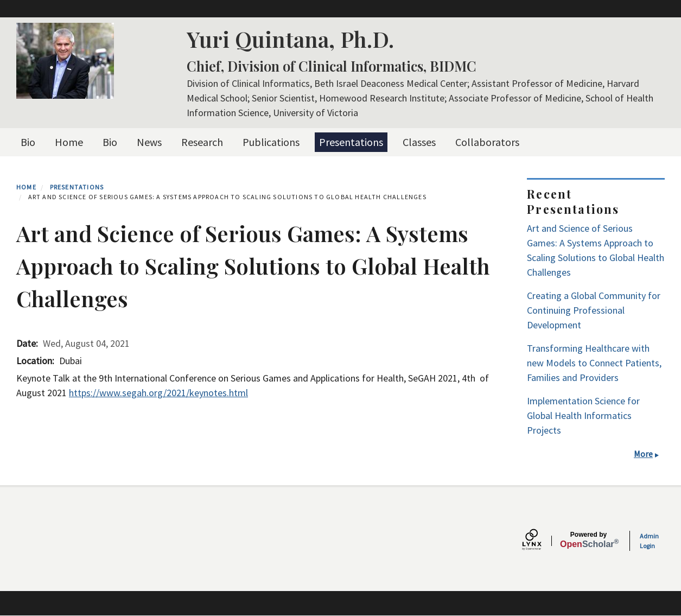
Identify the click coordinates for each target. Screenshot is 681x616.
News (149, 142)
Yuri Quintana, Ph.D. (290, 39)
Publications (271, 142)
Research (202, 142)
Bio (28, 142)
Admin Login (649, 541)
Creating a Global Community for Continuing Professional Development (594, 310)
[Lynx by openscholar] (541, 541)
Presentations (351, 142)
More (643, 454)
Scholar (588, 540)
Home (69, 142)
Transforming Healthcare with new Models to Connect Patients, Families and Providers (594, 363)
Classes (419, 142)
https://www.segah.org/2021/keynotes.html (158, 393)
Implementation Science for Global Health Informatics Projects (583, 415)
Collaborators (487, 142)
